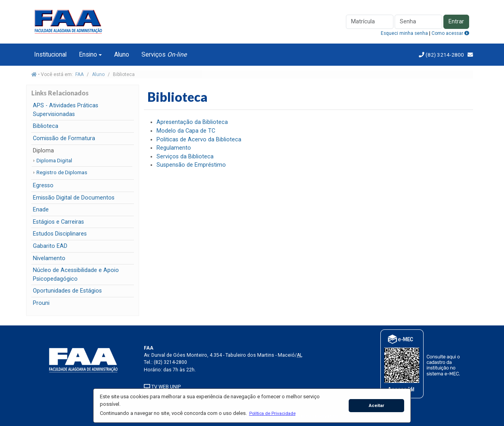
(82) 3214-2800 (444, 55)
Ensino (88, 54)
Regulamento (174, 148)
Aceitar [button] (377, 405)
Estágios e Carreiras (58, 222)
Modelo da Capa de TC (186, 131)
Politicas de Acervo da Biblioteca (199, 140)
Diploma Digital (54, 160)
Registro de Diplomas (62, 172)
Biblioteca (46, 126)
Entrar (456, 22)
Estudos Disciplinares (60, 234)
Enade (41, 210)
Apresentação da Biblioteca (192, 122)
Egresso (43, 185)
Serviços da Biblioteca (185, 157)
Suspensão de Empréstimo (191, 165)
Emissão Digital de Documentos (74, 198)
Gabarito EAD (50, 246)
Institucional (50, 54)
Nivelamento (49, 258)
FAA (79, 74)
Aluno (122, 54)
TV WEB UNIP (162, 387)
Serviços (164, 54)
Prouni (41, 303)
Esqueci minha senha (404, 33)
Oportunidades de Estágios (67, 291)
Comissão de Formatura (64, 138)
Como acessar (450, 33)
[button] (272, 413)
